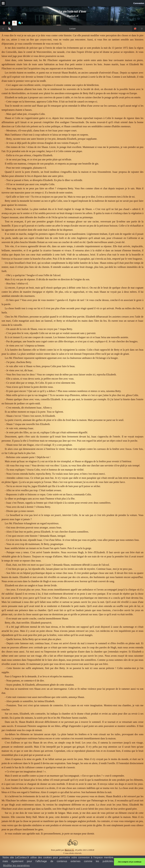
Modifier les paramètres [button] (16, 866)
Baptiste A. (72, 16)
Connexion (139, 3)
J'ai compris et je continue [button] (129, 862)
